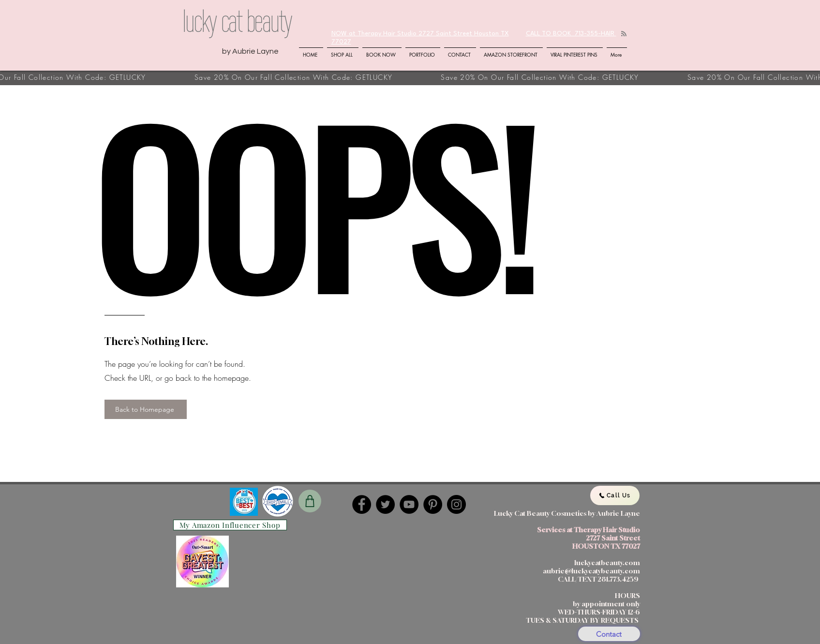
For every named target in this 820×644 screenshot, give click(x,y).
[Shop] (310, 501)
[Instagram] (456, 504)
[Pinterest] (433, 504)
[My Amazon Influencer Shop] (230, 525)
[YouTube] (409, 504)
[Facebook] (362, 504)
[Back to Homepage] (146, 409)
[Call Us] (615, 495)
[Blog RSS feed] (624, 34)
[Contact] (609, 634)
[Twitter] (385, 504)
